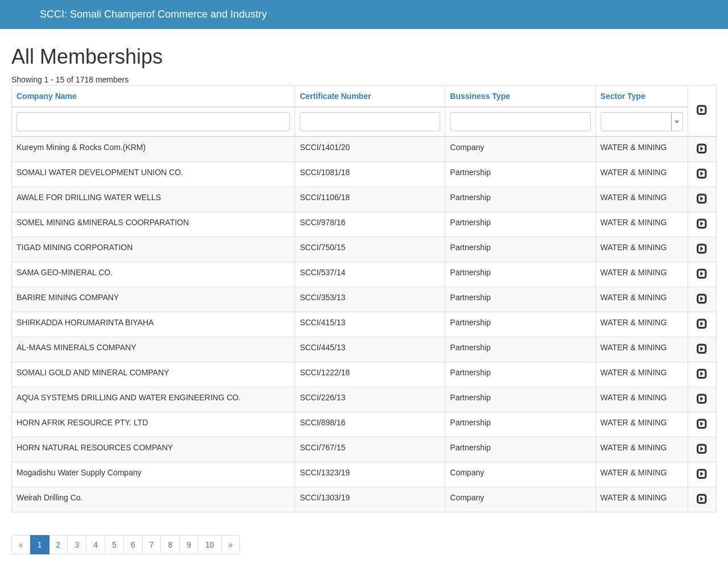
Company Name (47, 96)
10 (210, 545)
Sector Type (623, 96)
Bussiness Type (480, 96)
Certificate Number (335, 96)
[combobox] (642, 122)
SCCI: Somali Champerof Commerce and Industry (153, 14)
